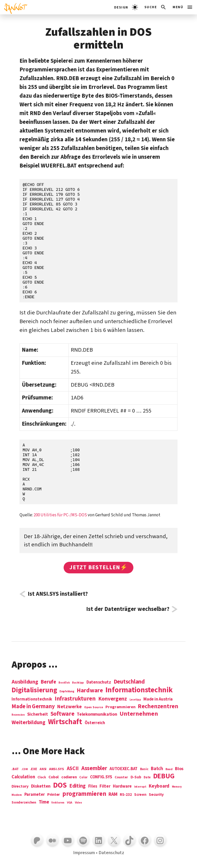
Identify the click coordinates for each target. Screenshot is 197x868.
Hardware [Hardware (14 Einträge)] (122, 786)
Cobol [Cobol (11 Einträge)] (54, 777)
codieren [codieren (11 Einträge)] (69, 777)
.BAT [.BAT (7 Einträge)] (15, 769)
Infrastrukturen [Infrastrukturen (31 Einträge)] (75, 699)
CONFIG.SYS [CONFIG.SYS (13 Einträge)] (101, 777)
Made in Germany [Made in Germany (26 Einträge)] (33, 706)
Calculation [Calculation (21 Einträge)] (23, 777)
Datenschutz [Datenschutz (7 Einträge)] (99, 682)
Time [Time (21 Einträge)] (44, 802)
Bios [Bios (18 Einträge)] (179, 769)
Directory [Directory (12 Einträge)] (20, 786)
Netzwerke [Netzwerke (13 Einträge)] (70, 707)
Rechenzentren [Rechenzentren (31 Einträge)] (158, 706)
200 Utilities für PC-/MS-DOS (60, 515)
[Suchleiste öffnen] (156, 7)
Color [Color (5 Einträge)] (83, 778)
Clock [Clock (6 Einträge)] (42, 777)
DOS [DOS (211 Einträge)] (60, 785)
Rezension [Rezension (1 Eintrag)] (18, 715)
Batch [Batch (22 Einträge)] (157, 769)
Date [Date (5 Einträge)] (147, 778)
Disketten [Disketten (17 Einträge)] (41, 786)
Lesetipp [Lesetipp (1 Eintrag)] (135, 700)
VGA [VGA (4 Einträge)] (70, 803)
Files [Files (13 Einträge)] (93, 786)
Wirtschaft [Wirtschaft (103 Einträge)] (65, 722)
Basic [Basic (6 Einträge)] (144, 769)
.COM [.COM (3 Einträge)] (24, 769)
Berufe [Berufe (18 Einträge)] (48, 682)
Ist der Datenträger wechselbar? (128, 609)
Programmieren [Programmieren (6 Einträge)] (120, 707)
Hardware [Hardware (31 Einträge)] (90, 690)
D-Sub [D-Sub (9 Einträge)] (136, 777)
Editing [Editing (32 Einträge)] (77, 786)
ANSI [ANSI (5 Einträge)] (43, 769)
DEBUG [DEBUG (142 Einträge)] (164, 776)
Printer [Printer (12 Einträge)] (53, 795)
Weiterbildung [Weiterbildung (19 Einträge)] (28, 722)
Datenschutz (111, 853)
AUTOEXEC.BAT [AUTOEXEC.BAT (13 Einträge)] (124, 769)
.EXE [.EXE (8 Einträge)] (34, 769)
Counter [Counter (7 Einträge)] (121, 777)
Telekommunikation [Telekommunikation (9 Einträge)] (97, 714)
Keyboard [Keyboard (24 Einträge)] (159, 786)
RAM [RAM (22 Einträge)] (113, 795)
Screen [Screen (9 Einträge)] (140, 795)
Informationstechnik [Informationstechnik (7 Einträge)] (32, 699)
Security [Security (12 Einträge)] (156, 795)
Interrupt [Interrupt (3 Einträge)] (140, 787)
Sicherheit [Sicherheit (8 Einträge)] (38, 714)
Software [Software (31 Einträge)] (62, 714)
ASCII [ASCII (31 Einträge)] (73, 769)
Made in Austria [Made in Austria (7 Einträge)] (158, 699)
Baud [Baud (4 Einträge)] (169, 769)
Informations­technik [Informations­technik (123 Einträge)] (139, 690)
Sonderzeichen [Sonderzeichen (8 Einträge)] (24, 802)
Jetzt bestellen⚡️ (98, 567)
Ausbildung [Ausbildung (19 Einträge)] (25, 682)
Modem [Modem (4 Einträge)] (17, 795)
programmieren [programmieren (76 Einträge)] (84, 794)
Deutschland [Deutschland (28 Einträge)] (129, 682)
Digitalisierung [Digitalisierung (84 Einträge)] (34, 690)
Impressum (84, 853)
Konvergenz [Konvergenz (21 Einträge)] (113, 699)
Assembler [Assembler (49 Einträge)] (94, 768)
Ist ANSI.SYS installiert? (58, 594)
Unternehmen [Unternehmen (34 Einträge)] (139, 714)
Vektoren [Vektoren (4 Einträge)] (58, 803)
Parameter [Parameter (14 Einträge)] (35, 795)
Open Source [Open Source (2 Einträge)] (93, 707)
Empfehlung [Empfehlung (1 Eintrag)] (67, 691)
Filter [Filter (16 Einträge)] (105, 786)
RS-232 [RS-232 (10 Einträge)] (126, 795)
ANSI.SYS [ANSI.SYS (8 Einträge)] (57, 769)
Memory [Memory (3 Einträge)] (177, 787)
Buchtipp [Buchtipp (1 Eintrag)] (78, 683)
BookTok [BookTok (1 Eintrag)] (64, 683)
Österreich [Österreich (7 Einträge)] (95, 723)
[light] (126, 7)
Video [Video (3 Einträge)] (78, 803)
